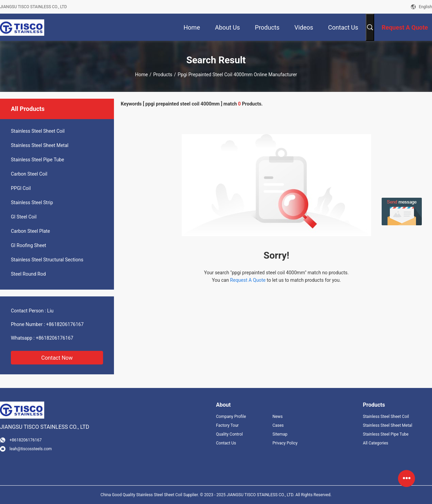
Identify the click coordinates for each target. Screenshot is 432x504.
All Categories (376, 443)
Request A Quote (248, 280)
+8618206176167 (65, 324)
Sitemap (280, 434)
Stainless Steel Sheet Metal (40, 145)
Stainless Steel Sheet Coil (38, 131)
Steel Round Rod (28, 274)
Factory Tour (227, 425)
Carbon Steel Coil (29, 174)
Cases (278, 425)
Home (142, 75)
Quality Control (229, 434)
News (278, 417)
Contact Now (57, 358)
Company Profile (231, 417)
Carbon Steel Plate (30, 231)
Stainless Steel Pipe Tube (37, 160)
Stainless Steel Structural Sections (47, 260)
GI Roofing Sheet (29, 245)
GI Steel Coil (24, 217)
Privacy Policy (285, 443)
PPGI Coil (21, 188)
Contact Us (226, 443)
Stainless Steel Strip (32, 202)
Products (163, 75)
